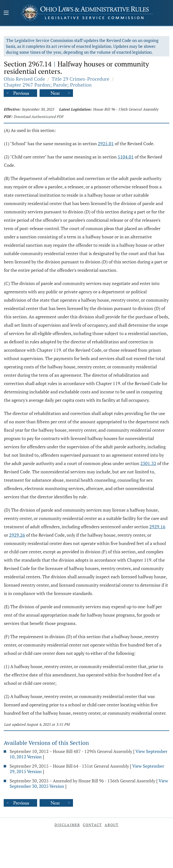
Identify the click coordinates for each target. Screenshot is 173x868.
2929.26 (17, 535)
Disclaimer (67, 825)
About (112, 825)
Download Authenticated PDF (38, 117)
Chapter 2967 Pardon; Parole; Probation (48, 85)
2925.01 (106, 143)
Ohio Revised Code (24, 79)
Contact (92, 825)
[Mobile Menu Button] (6, 13)
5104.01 (126, 157)
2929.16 (157, 527)
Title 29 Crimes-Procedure (80, 79)
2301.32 (148, 463)
